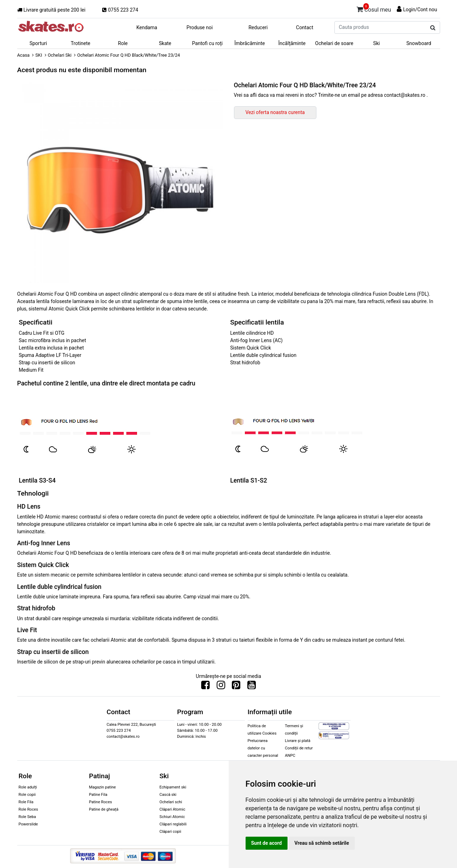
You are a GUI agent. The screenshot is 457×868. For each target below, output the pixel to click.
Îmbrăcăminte (249, 43)
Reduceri (258, 27)
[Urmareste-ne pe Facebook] (205, 687)
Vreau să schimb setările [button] (322, 843)
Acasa (24, 55)
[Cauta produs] (433, 28)
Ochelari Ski (60, 55)
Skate (165, 43)
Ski (376, 43)
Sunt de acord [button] (267, 843)
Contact (305, 27)
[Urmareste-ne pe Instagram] (221, 687)
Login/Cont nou (420, 10)
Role (123, 43)
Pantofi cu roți (207, 43)
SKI (39, 55)
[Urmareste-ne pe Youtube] (252, 687)
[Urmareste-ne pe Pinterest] (236, 687)
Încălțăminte (292, 43)
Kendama (147, 27)
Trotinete (81, 43)
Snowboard (419, 43)
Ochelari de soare (334, 43)
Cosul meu (374, 8)
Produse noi (199, 27)
